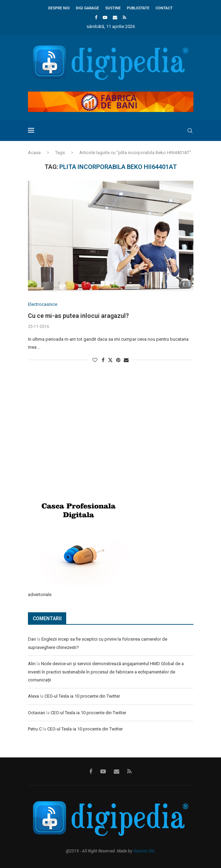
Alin (32, 664)
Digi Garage (87, 8)
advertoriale (40, 595)
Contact (164, 8)
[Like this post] (95, 360)
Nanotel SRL (144, 851)
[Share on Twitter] (110, 360)
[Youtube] (105, 17)
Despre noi (59, 8)
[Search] (190, 131)
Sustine (113, 8)
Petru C (35, 729)
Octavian (37, 713)
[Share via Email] (126, 360)
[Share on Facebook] (103, 360)
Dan (32, 639)
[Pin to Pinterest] (118, 360)
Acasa (34, 153)
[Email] (115, 17)
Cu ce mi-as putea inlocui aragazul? (78, 316)
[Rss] (124, 17)
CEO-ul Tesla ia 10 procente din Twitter (82, 696)
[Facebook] (96, 17)
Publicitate (138, 8)
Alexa (33, 696)
